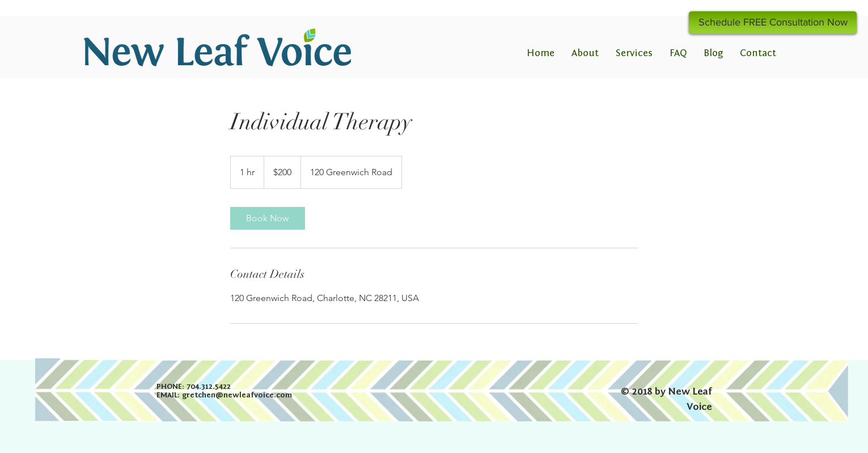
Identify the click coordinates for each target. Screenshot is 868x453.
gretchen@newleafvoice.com (237, 395)
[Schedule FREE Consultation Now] (773, 23)
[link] (268, 218)
